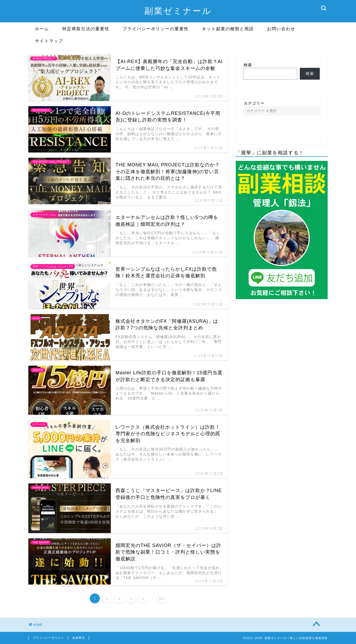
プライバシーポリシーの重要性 (156, 29)
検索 (248, 65)
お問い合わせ (281, 29)
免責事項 (78, 638)
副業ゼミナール (178, 11)
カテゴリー (254, 103)
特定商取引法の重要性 (86, 29)
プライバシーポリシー (48, 638)
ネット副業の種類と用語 (228, 29)
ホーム (42, 29)
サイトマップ (49, 41)
